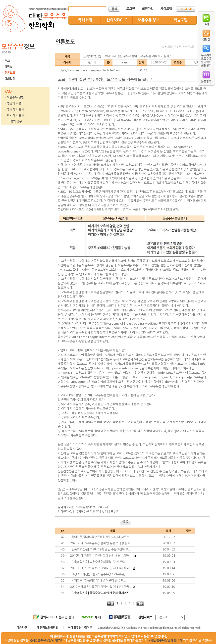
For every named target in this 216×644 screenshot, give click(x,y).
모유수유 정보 (149, 20)
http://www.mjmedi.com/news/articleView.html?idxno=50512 (102, 70)
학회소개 (85, 20)
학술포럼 (181, 20)
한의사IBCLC (117, 20)
